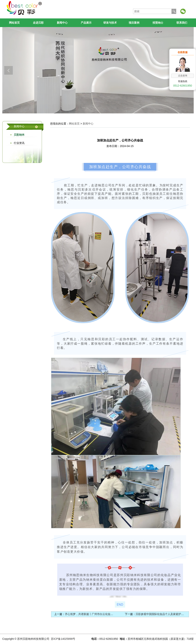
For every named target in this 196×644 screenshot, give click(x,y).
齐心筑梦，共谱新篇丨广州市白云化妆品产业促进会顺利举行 (101, 614)
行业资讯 (19, 143)
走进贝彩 (38, 23)
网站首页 (14, 23)
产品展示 (86, 23)
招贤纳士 (158, 23)
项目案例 (134, 23)
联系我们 (182, 23)
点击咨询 (183, 76)
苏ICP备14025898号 (63, 639)
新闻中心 (62, 23)
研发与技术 (110, 23)
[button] (9, 70)
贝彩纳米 (19, 135)
